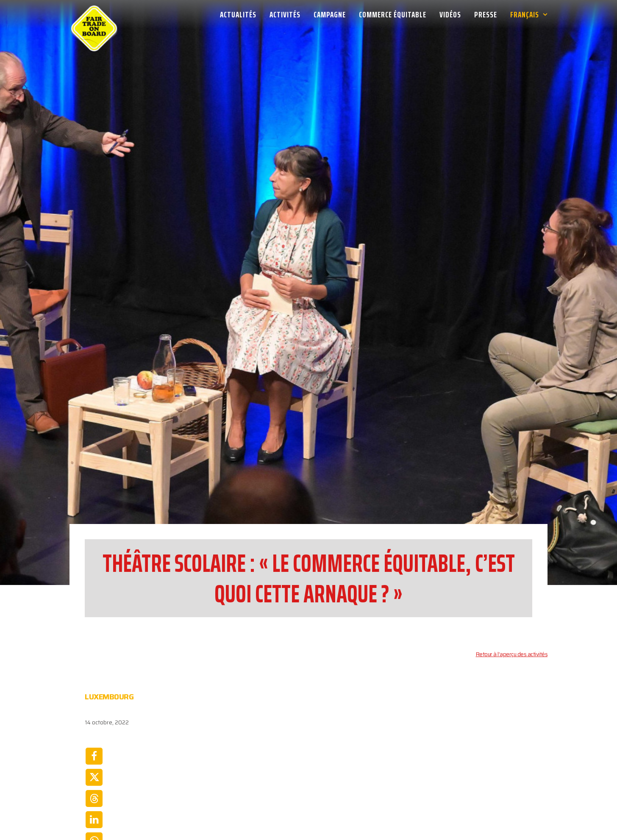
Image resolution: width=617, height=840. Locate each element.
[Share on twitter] (94, 701)
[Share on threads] (94, 722)
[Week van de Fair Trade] (94, 14)
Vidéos (450, 14)
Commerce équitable (393, 14)
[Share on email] (94, 785)
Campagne (330, 14)
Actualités (238, 14)
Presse (486, 14)
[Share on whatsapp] (94, 764)
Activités (285, 14)
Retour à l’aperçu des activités (512, 578)
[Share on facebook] (94, 679)
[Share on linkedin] (94, 743)
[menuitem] (241, 14)
